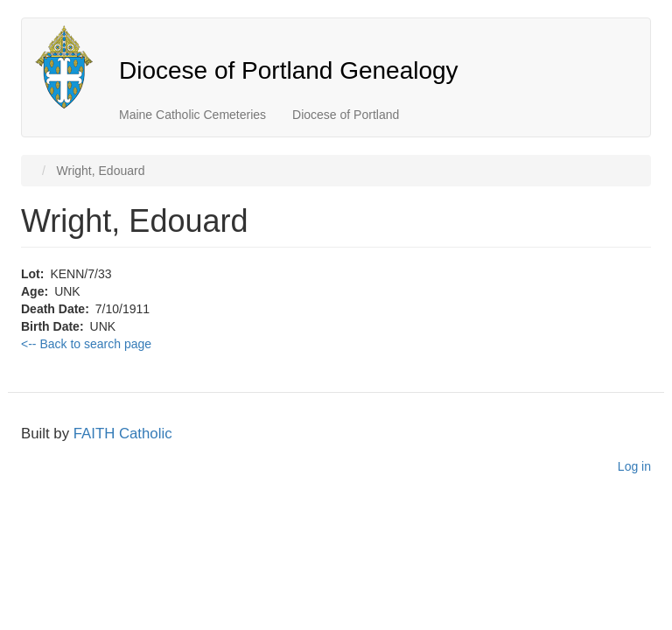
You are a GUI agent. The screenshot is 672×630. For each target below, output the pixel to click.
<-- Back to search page (86, 344)
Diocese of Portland (346, 115)
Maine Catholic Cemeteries (192, 115)
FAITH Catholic (123, 434)
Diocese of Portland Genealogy (289, 70)
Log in (634, 466)
